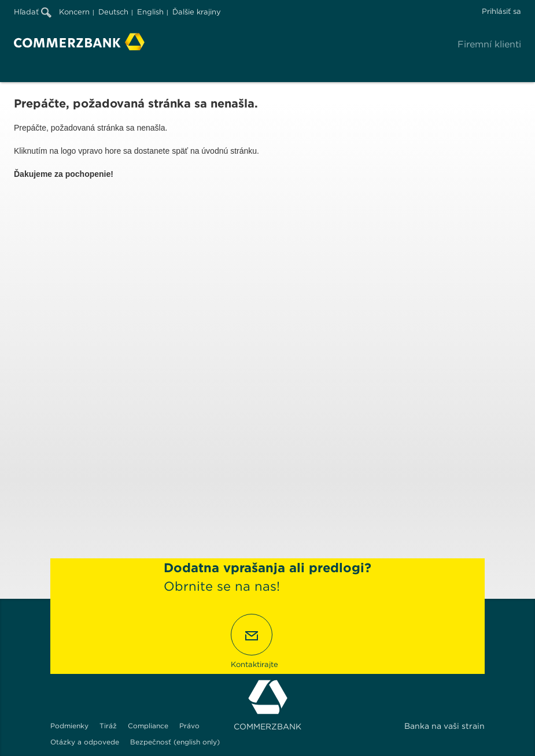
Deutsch (113, 12)
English (150, 12)
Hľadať (33, 12)
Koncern (74, 12)
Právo (189, 726)
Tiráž (108, 726)
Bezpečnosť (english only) (175, 742)
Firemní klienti (489, 44)
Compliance (148, 726)
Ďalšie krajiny (197, 12)
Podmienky (69, 726)
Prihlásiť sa (501, 11)
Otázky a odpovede (85, 742)
